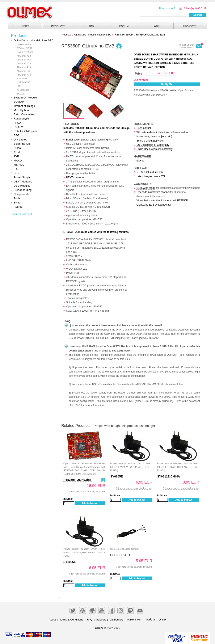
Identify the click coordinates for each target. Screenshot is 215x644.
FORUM (124, 26)
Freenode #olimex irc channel (153, 192)
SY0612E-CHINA (169, 476)
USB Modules (22, 186)
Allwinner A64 (24, 60)
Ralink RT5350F (25, 52)
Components (21, 194)
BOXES (21, 94)
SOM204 (19, 102)
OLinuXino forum (146, 188)
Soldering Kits (22, 144)
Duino (17, 148)
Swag (17, 203)
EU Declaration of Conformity (153, 145)
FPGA (17, 123)
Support (101, 620)
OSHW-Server (24, 45)
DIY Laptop (20, 140)
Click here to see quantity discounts (87, 492)
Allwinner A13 (24, 63)
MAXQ (18, 161)
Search (198, 15)
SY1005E (70, 562)
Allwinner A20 (24, 56)
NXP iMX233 (23, 82)
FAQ (90, 620)
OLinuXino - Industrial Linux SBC (34, 40)
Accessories (23, 90)
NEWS (25, 26)
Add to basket (90, 503)
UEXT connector (75, 177)
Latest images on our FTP (151, 176)
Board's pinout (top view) (150, 141)
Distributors (116, 620)
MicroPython (21, 110)
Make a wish (135, 620)
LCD (19, 86)
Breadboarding (23, 190)
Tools (17, 198)
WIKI (157, 26)
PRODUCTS (58, 26)
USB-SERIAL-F (121, 555)
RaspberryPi (21, 119)
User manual (144, 128)
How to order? (167, 8)
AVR (16, 156)
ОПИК (163, 620)
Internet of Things (24, 106)
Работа (150, 620)
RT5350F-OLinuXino (77, 480)
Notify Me (167, 84)
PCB (91, 26)
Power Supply (22, 177)
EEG (16, 135)
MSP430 (19, 165)
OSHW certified (169, 91)
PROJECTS (190, 26)
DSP (16, 173)
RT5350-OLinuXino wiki (150, 172)
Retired (18, 207)
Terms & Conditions (71, 620)
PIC (16, 169)
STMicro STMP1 (25, 48)
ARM (17, 152)
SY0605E (116, 476)
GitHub (141, 161)
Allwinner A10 (24, 67)
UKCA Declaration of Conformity (154, 149)
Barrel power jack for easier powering (87, 140)
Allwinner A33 (24, 75)
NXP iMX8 (22, 79)
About (52, 620)
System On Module (25, 98)
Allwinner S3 (23, 71)
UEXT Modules (23, 182)
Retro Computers (24, 114)
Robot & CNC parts (25, 131)
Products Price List (21, 214)
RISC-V (18, 127)
